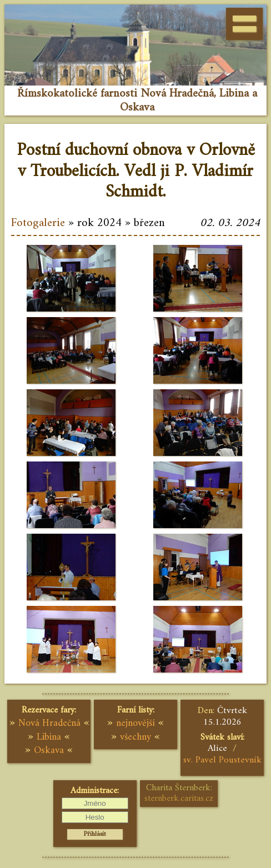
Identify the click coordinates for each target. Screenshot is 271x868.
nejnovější (135, 723)
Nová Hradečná (49, 723)
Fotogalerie (38, 223)
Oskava (49, 751)
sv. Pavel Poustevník (222, 760)
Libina (49, 737)
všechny (135, 737)
